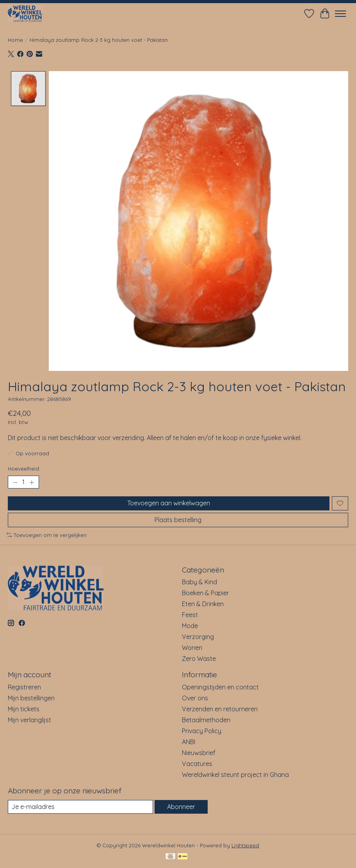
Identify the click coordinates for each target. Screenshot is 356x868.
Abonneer (181, 807)
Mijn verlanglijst (29, 720)
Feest (190, 615)
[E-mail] (80, 807)
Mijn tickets (24, 709)
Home (15, 40)
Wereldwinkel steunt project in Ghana (235, 775)
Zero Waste (199, 659)
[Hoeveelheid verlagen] (15, 482)
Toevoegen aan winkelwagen (169, 503)
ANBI (189, 742)
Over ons (195, 698)
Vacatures (197, 764)
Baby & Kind (199, 582)
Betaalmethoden (206, 720)
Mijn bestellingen (31, 698)
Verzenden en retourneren (220, 709)
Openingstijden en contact (220, 687)
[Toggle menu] (340, 14)
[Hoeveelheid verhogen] (32, 482)
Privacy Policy (202, 731)
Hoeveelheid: (24, 469)
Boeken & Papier (206, 593)
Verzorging (198, 637)
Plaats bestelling (178, 520)
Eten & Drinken (203, 604)
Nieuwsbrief (199, 753)
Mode (190, 626)
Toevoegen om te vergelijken (47, 535)
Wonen (192, 648)
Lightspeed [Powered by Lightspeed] (245, 845)
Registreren (24, 687)
